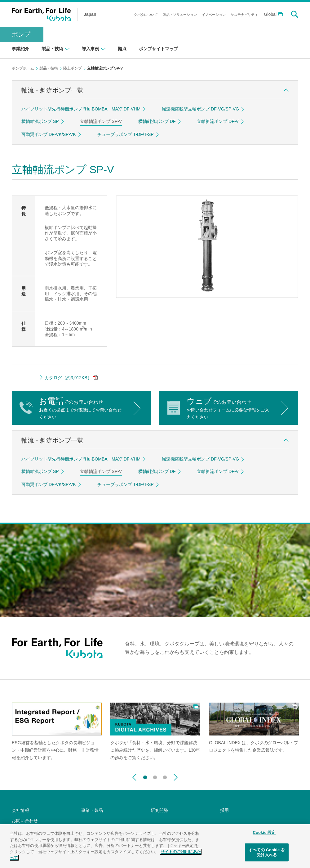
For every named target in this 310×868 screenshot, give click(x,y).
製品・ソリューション (180, 15)
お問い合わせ (25, 821)
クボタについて (146, 15)
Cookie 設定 (264, 833)
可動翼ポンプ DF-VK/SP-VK (49, 134)
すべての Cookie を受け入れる (267, 853)
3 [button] (165, 776)
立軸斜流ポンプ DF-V (218, 121)
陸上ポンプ (73, 68)
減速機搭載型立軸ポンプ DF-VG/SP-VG (200, 109)
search (294, 14)
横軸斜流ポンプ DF (157, 121)
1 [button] (145, 776)
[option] (57, 732)
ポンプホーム (23, 68)
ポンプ (21, 34)
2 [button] (155, 776)
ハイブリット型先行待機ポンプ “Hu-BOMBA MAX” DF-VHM (81, 109)
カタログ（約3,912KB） (68, 378)
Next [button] (176, 777)
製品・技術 (49, 68)
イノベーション (214, 15)
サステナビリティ (244, 15)
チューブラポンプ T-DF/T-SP (126, 134)
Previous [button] (134, 777)
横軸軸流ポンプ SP (40, 121)
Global (270, 14)
